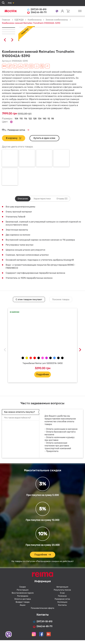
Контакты (62, 605)
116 (26, 119)
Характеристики (42, 199)
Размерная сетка (16, 130)
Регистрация (23, 590)
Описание (23, 199)
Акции (23, 605)
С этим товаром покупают (29, 299)
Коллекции (62, 602)
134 (40, 119)
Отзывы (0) (62, 199)
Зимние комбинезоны (57, 20)
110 (21, 119)
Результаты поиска (62, 590)
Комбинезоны (35, 20)
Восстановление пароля (23, 593)
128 (35, 119)
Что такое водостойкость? (17, 418)
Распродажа (23, 596)
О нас (62, 593)
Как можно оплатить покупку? (19, 412)
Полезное (62, 596)
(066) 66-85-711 (37, 12)
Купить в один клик (44, 138)
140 (44, 119)
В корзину (14, 138)
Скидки (23, 587)
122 (30, 119)
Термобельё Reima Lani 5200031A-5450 (43, 363)
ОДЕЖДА (19, 20)
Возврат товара (23, 602)
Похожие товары (61, 299)
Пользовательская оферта (43, 608)
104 (16, 119)
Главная (6, 20)
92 (49, 119)
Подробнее (43, 374)
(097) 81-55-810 (37, 10)
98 (53, 119)
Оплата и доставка (23, 599)
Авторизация (62, 587)
